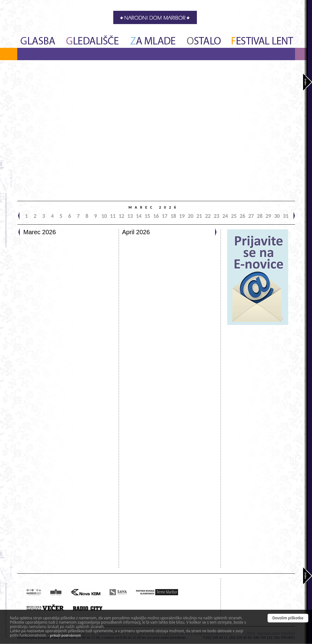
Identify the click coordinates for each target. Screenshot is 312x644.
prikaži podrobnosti (65, 635)
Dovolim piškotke (288, 618)
